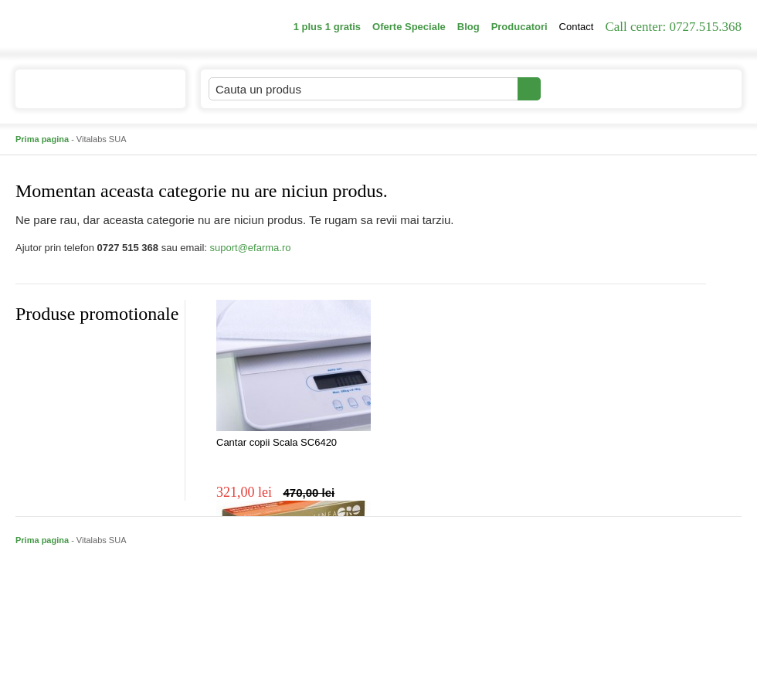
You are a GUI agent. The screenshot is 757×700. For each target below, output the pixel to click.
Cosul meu (690, 89)
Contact (577, 27)
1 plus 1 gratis (327, 27)
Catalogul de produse (90, 95)
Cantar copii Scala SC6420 (277, 442)
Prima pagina (42, 139)
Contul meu (594, 88)
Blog (468, 27)
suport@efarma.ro (251, 248)
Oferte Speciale (409, 27)
